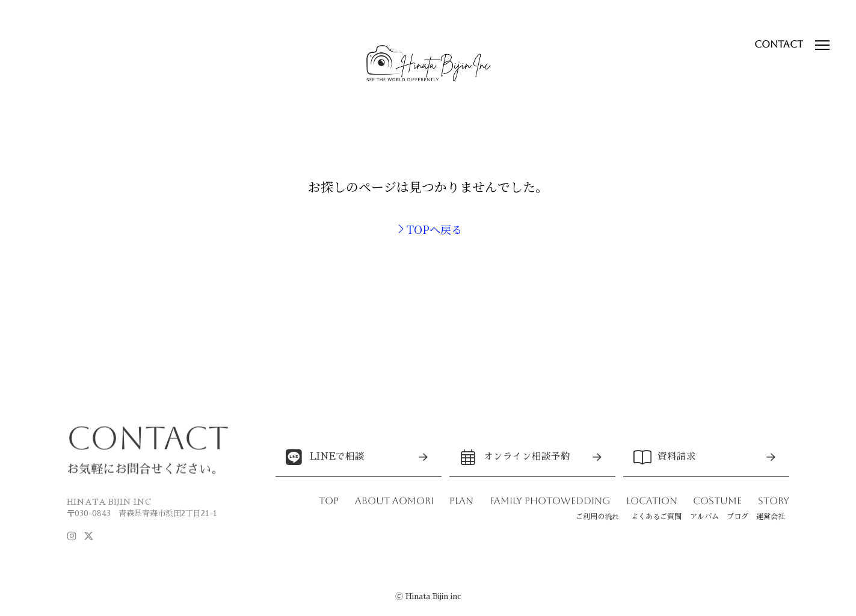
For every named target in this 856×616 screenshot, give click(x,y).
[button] (822, 45)
